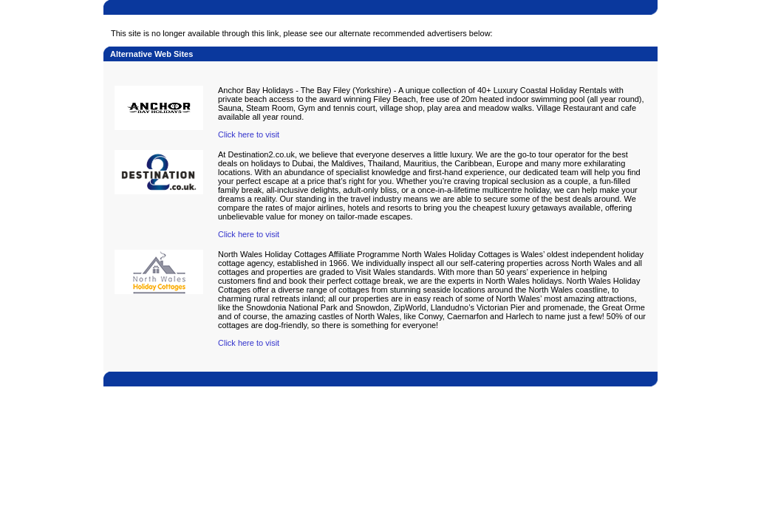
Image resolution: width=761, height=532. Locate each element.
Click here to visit (249, 134)
